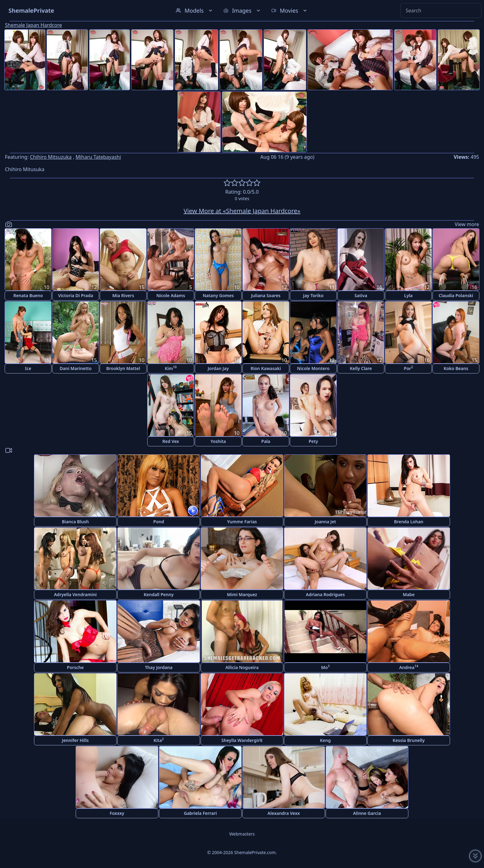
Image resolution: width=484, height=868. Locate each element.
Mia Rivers (123, 295)
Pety (313, 441)
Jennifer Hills (75, 740)
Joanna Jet (325, 522)
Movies (290, 11)
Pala (266, 441)
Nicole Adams (171, 295)
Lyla (408, 295)
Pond (159, 522)
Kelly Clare (361, 368)
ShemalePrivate (31, 10)
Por (408, 368)
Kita (159, 740)
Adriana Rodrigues (325, 594)
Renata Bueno (28, 295)
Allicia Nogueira (242, 667)
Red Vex (171, 441)
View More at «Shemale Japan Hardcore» (242, 211)
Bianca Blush (75, 522)
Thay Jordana (159, 667)
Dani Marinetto (75, 368)
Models (195, 11)
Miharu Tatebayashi (98, 157)
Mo (325, 667)
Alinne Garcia (367, 813)
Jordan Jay (218, 368)
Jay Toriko (313, 295)
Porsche (75, 667)
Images (242, 11)
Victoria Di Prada (75, 295)
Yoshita (218, 441)
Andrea (409, 667)
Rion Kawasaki (266, 368)
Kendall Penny (159, 594)
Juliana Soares (266, 295)
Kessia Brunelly (409, 740)
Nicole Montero (313, 368)
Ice (28, 368)
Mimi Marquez (242, 594)
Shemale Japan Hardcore (33, 25)
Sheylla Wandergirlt (242, 740)
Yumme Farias (242, 522)
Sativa (361, 295)
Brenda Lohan (409, 522)
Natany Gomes (218, 295)
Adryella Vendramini (75, 594)
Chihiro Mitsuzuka (51, 157)
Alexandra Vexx (284, 813)
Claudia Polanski (456, 295)
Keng (325, 740)
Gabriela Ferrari (200, 813)
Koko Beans (456, 368)
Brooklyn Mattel (123, 368)
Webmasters (242, 834)
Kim (171, 368)
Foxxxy (117, 813)
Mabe (409, 594)
